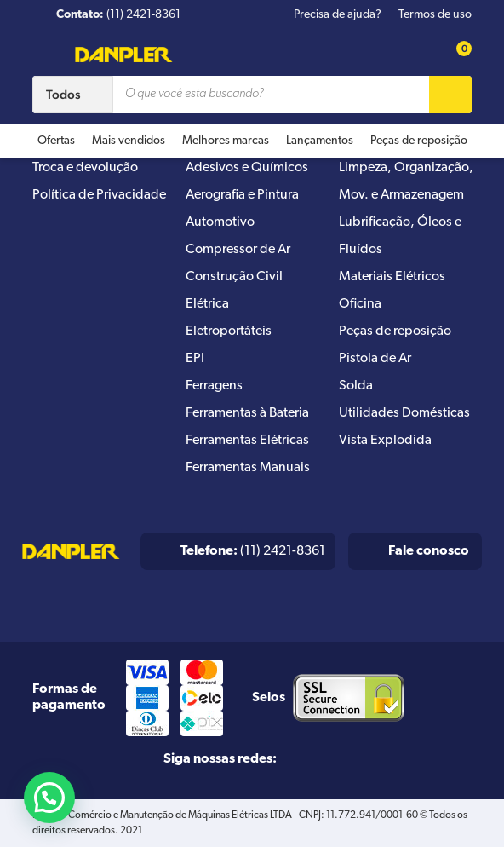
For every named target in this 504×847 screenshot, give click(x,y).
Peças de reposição (419, 141)
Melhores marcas (226, 141)
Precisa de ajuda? (338, 15)
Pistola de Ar (375, 359)
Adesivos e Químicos (247, 168)
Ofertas (56, 141)
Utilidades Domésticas (404, 413)
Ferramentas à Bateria (247, 413)
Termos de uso (435, 15)
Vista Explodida (385, 441)
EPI (195, 359)
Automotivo (220, 222)
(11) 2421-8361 (253, 551)
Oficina (360, 304)
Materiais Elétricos (392, 277)
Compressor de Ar (238, 250)
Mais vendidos (129, 141)
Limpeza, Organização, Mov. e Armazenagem (406, 181)
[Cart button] (455, 54)
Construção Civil (234, 277)
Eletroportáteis (229, 331)
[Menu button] (43, 57)
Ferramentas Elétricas (247, 441)
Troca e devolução (85, 168)
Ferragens (214, 386)
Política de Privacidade (99, 195)
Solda (356, 386)
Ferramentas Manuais (248, 468)
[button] (49, 798)
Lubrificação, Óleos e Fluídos (400, 236)
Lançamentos (320, 141)
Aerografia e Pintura (242, 195)
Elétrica (207, 304)
